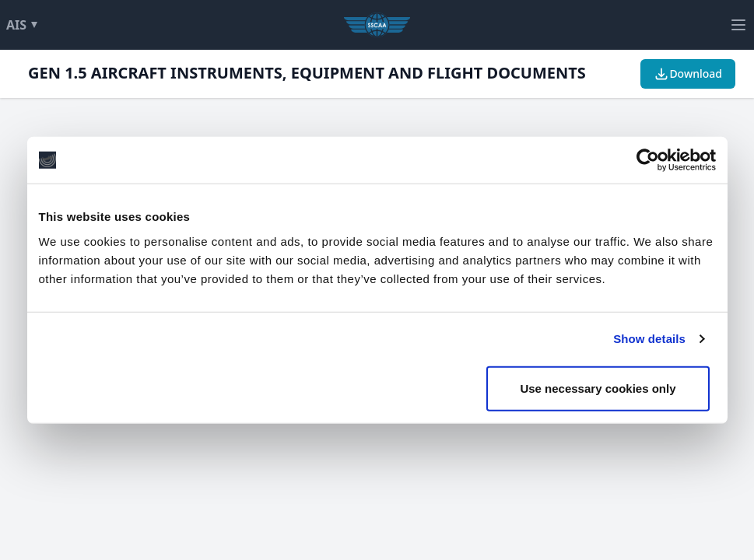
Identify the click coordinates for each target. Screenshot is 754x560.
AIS (24, 25)
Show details (649, 339)
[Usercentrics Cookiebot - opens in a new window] (648, 160)
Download (688, 74)
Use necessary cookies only (598, 388)
